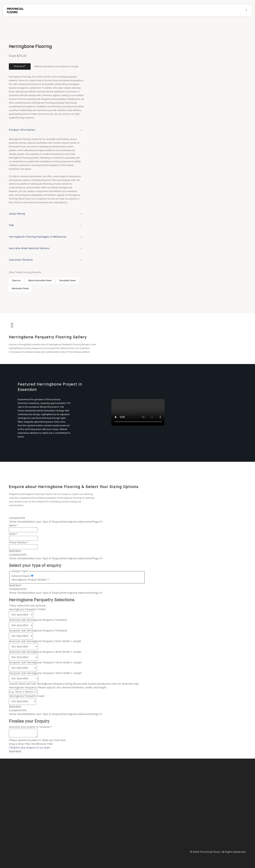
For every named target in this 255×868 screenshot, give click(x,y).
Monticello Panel (20, 289)
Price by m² (20, 66)
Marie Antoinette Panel (40, 281)
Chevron (16, 281)
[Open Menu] (246, 10)
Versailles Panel (67, 281)
